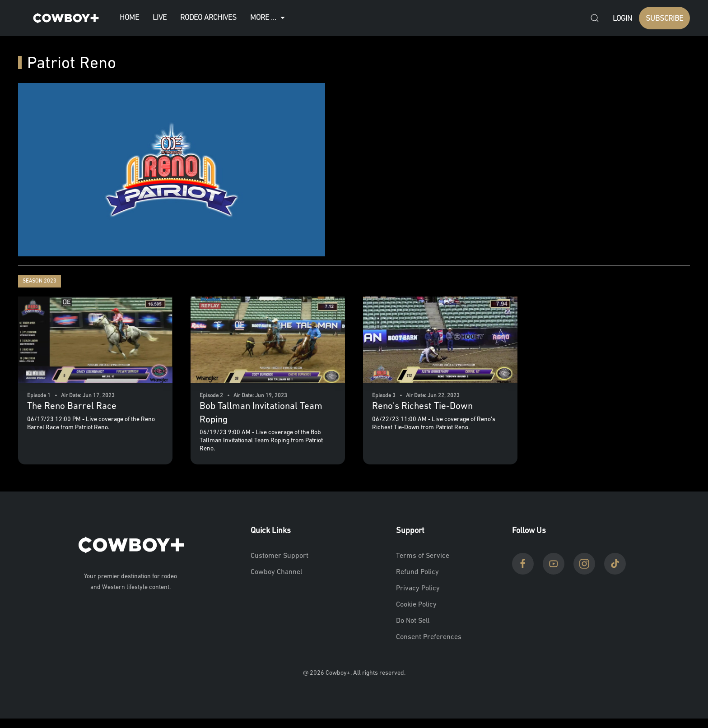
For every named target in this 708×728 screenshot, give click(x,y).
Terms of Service (423, 556)
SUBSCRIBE (664, 19)
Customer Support (279, 556)
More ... (269, 18)
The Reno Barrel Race (72, 406)
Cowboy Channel (276, 572)
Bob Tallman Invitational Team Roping (261, 413)
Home (129, 18)
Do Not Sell (413, 621)
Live (160, 18)
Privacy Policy (418, 589)
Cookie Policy (416, 605)
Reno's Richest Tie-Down (422, 406)
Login (622, 19)
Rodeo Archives (208, 18)
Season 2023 (40, 281)
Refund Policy (417, 572)
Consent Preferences (429, 637)
